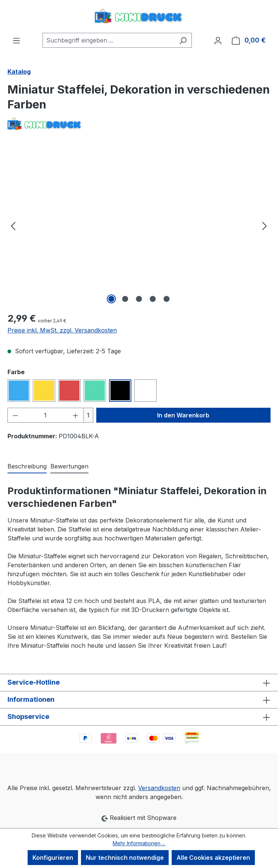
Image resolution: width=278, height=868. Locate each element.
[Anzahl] (46, 415)
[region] (139, 225)
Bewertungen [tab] (69, 466)
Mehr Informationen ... (139, 843)
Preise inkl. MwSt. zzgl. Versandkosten (62, 330)
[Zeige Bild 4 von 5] (153, 299)
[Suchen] (183, 40)
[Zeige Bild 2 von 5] (125, 299)
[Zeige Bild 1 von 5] (111, 299)
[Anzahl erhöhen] (76, 415)
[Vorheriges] (13, 225)
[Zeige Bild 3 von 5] (139, 299)
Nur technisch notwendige (125, 858)
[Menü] (16, 40)
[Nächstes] (265, 225)
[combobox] (109, 40)
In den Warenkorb (183, 415)
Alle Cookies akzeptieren (213, 858)
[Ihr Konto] (218, 40)
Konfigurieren (53, 858)
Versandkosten (159, 788)
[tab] (27, 467)
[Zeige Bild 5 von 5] (166, 299)
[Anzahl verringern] (15, 415)
